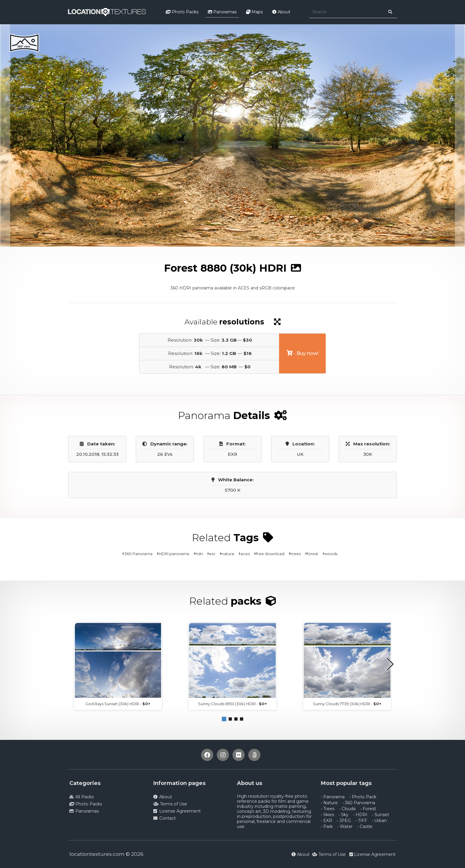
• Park (327, 826)
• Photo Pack (363, 797)
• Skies (327, 815)
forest (313, 554)
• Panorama (333, 797)
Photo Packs (182, 12)
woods (331, 554)
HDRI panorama (174, 554)
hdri (199, 554)
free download (270, 554)
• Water (345, 826)
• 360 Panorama (359, 803)
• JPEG (344, 821)
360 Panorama (138, 554)
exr (212, 554)
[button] (224, 719)
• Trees (328, 809)
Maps (254, 12)
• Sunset (381, 815)
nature (228, 554)
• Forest (368, 809)
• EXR (327, 821)
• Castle (365, 826)
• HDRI (360, 815)
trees (296, 554)
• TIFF (361, 821)
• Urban (379, 821)
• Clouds (347, 809)
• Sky (344, 815)
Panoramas (222, 12)
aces (245, 554)
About (281, 12)
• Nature (329, 803)
